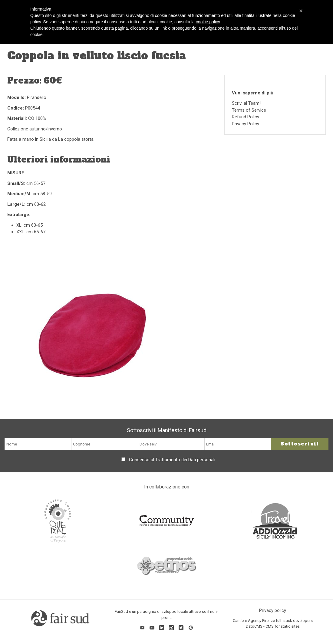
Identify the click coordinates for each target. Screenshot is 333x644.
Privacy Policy (246, 124)
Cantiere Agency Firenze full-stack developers (273, 621)
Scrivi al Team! (246, 103)
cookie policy (208, 22)
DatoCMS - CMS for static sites (273, 626)
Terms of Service (249, 110)
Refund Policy (246, 117)
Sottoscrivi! (300, 444)
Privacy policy (273, 610)
